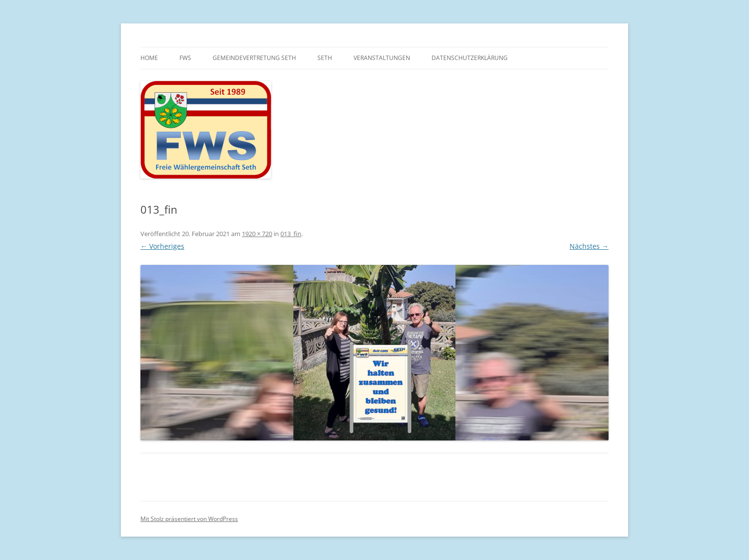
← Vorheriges (162, 246)
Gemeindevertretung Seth (254, 58)
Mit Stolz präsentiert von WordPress (189, 519)
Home (149, 58)
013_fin (291, 234)
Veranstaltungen (382, 58)
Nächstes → (589, 246)
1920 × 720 (257, 234)
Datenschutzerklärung (470, 58)
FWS (185, 58)
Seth (325, 58)
